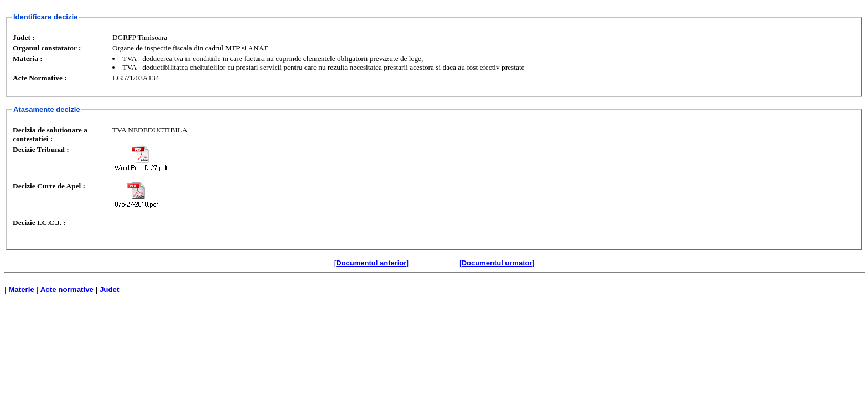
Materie (21, 290)
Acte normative (67, 290)
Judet (110, 290)
